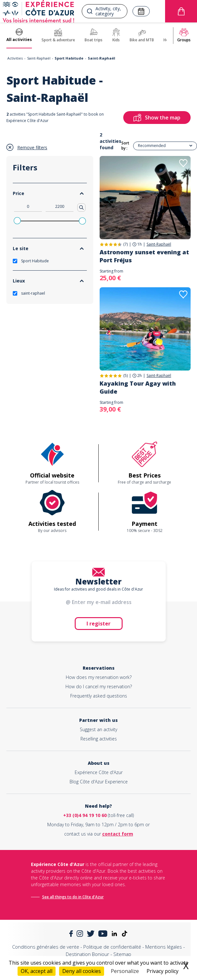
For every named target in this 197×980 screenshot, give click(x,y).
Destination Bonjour (87, 954)
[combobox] (105, 11)
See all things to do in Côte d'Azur (73, 897)
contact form (118, 834)
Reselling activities (99, 739)
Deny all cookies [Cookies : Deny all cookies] (82, 971)
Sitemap (122, 954)
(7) (125, 244)
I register (98, 624)
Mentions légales (164, 947)
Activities (15, 58)
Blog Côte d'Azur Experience (99, 782)
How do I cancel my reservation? (99, 686)
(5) (125, 376)
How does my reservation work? (99, 677)
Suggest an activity (98, 729)
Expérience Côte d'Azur (99, 772)
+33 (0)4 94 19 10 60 (85, 815)
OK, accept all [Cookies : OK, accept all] (37, 971)
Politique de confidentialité (112, 947)
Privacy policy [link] (163, 971)
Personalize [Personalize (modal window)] (125, 971)
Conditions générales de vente (46, 947)
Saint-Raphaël (39, 58)
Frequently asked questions (99, 696)
